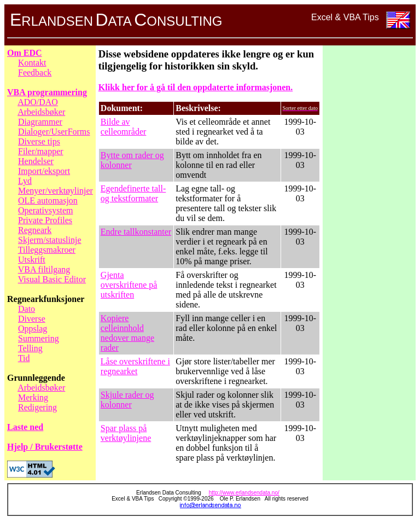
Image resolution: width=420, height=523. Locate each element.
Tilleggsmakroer (47, 250)
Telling (30, 348)
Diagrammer (40, 122)
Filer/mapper (41, 151)
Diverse (32, 319)
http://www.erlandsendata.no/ (244, 493)
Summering (39, 338)
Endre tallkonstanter (136, 232)
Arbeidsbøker (41, 112)
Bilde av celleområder (124, 127)
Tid (24, 358)
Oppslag (33, 329)
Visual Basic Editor (52, 279)
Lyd (25, 181)
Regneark (35, 230)
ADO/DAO (38, 102)
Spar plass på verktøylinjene (126, 433)
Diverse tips (39, 141)
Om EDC (25, 53)
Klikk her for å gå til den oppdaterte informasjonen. (196, 87)
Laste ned (25, 427)
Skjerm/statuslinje (50, 240)
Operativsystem (45, 210)
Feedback (35, 72)
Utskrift (32, 260)
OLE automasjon (48, 201)
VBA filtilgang (44, 269)
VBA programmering (47, 92)
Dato (27, 309)
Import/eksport (44, 171)
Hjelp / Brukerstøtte (45, 447)
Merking (33, 397)
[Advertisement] (369, 212)
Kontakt (32, 63)
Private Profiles (45, 220)
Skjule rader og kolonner (127, 400)
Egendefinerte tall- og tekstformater (133, 193)
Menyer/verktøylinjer (56, 191)
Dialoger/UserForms (54, 132)
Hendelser (36, 161)
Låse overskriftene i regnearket (135, 366)
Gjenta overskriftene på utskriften (129, 285)
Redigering (37, 407)
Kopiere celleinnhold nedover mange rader (127, 333)
